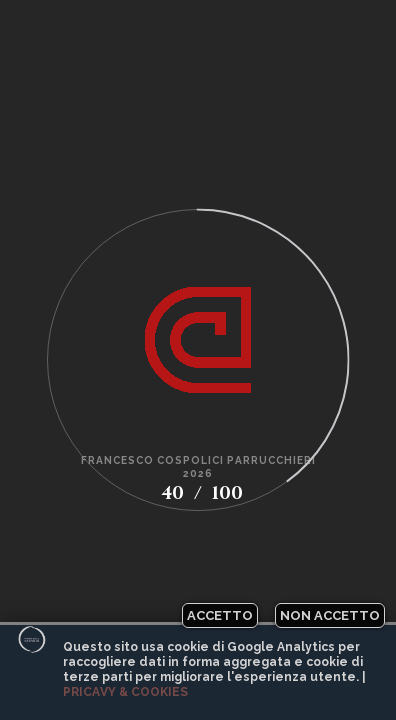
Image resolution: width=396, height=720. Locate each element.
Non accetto (330, 615)
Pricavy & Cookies (125, 692)
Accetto (220, 615)
